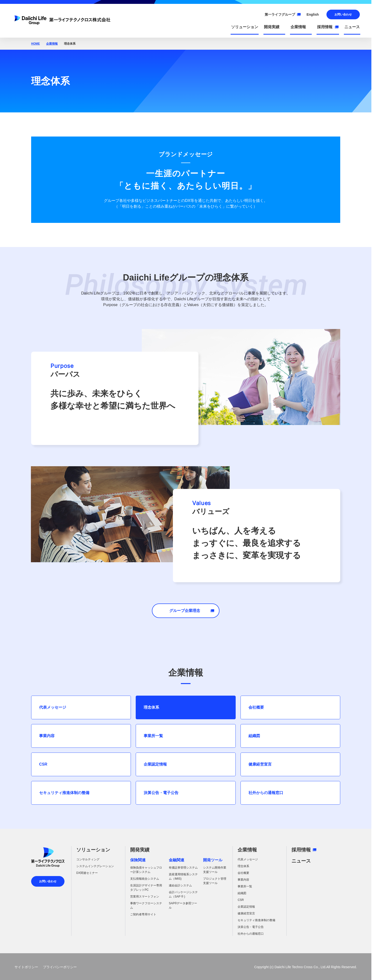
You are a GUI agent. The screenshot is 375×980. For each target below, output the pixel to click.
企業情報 (52, 44)
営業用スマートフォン (145, 897)
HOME (35, 44)
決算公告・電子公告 (161, 793)
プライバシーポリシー (60, 967)
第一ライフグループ (283, 14)
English (313, 14)
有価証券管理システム (183, 868)
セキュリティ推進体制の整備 (64, 793)
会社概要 (256, 707)
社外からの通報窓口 (266, 793)
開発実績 (140, 850)
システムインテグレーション (95, 866)
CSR (43, 764)
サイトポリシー (26, 967)
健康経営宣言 (260, 764)
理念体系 (151, 707)
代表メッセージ (53, 707)
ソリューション (93, 850)
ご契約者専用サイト (143, 914)
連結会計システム (180, 885)
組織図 (254, 736)
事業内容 (47, 736)
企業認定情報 (155, 764)
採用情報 (304, 850)
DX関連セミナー (87, 873)
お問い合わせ (343, 14)
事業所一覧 (153, 736)
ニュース (301, 861)
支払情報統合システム (145, 879)
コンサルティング (88, 859)
